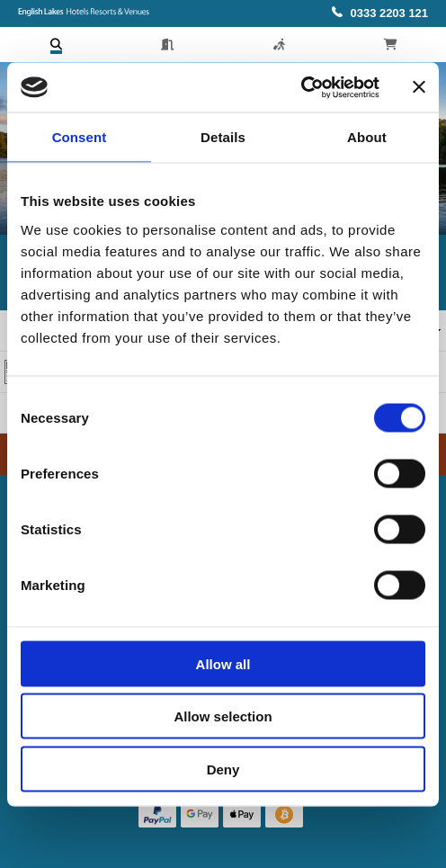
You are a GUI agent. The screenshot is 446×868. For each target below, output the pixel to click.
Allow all (223, 663)
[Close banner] (419, 87)
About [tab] (367, 137)
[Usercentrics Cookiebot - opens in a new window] (301, 87)
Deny (223, 769)
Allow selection (223, 716)
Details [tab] (223, 137)
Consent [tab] (80, 137)
